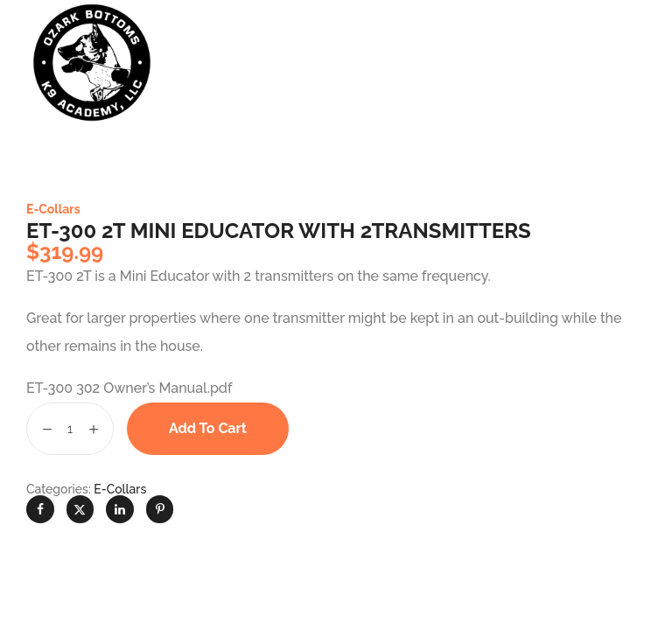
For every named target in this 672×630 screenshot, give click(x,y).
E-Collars (53, 209)
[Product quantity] (70, 429)
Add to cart (208, 428)
